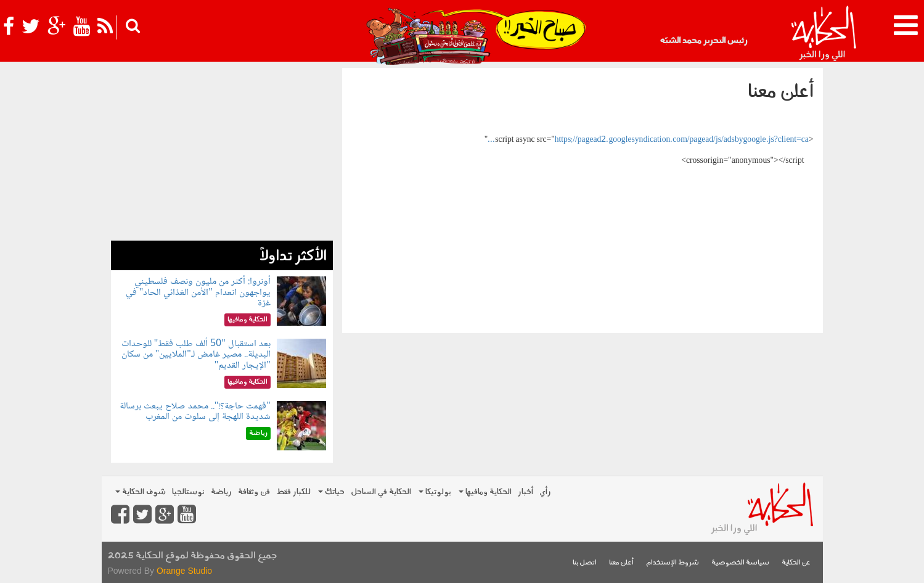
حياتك (331, 492)
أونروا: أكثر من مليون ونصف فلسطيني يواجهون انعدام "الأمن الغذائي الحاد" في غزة (198, 292)
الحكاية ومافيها (485, 492)
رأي (545, 492)
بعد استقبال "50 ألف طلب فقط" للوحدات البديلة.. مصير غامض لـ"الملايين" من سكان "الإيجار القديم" (196, 355)
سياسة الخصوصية (740, 563)
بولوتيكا (435, 492)
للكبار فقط (293, 492)
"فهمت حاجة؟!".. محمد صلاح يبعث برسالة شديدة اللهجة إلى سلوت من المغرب (195, 412)
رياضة (221, 492)
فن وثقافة (254, 492)
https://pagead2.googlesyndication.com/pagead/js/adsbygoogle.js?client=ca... (648, 140)
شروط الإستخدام (673, 563)
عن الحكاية (796, 563)
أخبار (525, 492)
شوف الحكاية (141, 492)
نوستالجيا (188, 492)
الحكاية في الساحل (381, 492)
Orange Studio (184, 571)
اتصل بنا (585, 563)
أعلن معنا (621, 563)
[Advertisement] (222, 154)
